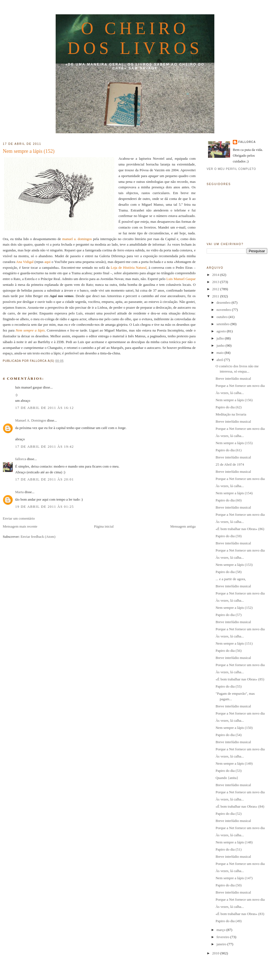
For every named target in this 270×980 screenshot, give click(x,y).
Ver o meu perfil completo (231, 169)
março (222, 930)
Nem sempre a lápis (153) (234, 565)
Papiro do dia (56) (228, 651)
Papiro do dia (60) (228, 500)
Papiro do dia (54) (228, 735)
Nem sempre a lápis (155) (234, 443)
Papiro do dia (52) (228, 814)
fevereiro (223, 937)
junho (221, 345)
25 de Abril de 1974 (230, 464)
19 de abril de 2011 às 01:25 (44, 507)
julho (221, 338)
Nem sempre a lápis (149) (234, 763)
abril (220, 360)
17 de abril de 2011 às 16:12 (44, 408)
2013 (216, 282)
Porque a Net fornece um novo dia (240, 386)
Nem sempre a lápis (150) (234, 728)
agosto (222, 331)
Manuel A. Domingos (31, 420)
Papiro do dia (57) (228, 615)
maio (221, 353)
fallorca (21, 459)
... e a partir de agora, (231, 579)
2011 (216, 296)
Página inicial (104, 526)
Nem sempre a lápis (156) (234, 400)
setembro (224, 324)
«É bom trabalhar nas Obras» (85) (240, 679)
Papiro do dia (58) (228, 572)
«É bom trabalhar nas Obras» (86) (240, 529)
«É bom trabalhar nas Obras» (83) (240, 914)
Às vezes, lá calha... (230, 393)
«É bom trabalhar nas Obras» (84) (240, 806)
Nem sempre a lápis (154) (234, 493)
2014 (216, 275)
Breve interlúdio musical (233, 378)
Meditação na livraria (231, 414)
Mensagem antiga (183, 526)
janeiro (222, 944)
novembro (224, 310)
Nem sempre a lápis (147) (234, 878)
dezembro (224, 302)
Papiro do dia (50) (228, 885)
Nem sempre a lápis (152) (29, 151)
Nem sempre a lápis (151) (234, 643)
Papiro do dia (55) (228, 686)
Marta (19, 492)
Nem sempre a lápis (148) (234, 842)
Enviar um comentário (19, 518)
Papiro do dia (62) (228, 407)
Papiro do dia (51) (228, 849)
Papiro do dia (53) (228, 771)
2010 (216, 953)
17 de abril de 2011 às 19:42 (44, 446)
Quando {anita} (227, 778)
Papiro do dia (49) (228, 921)
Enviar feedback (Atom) (38, 537)
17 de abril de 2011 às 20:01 (44, 479)
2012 (216, 289)
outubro (223, 317)
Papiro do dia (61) (228, 450)
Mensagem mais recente (20, 526)
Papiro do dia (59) (228, 536)
